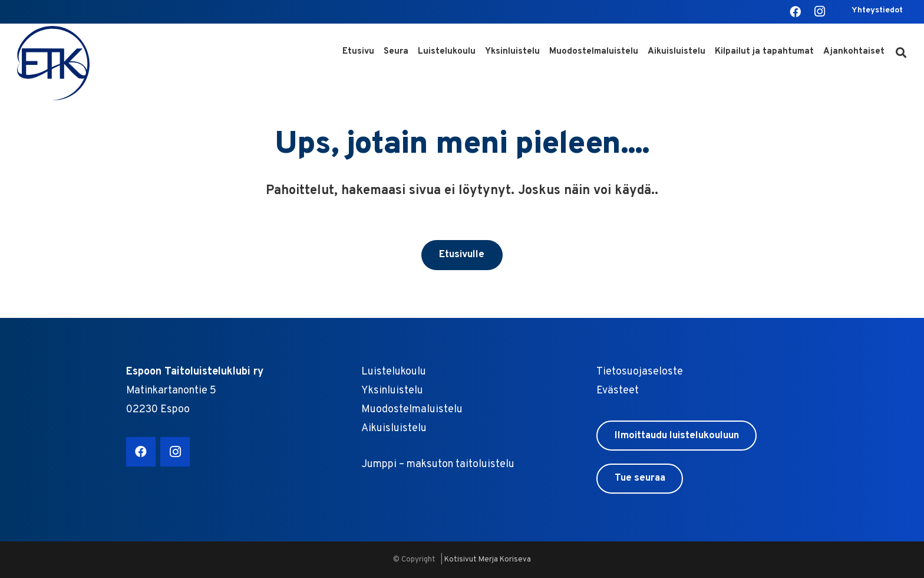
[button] (901, 53)
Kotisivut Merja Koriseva (488, 560)
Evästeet (618, 391)
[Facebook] (795, 12)
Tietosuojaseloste (640, 372)
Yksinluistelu (392, 391)
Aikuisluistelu (394, 428)
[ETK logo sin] (55, 64)
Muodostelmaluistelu (412, 410)
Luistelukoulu (394, 372)
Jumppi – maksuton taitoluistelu (438, 464)
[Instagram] (820, 12)
